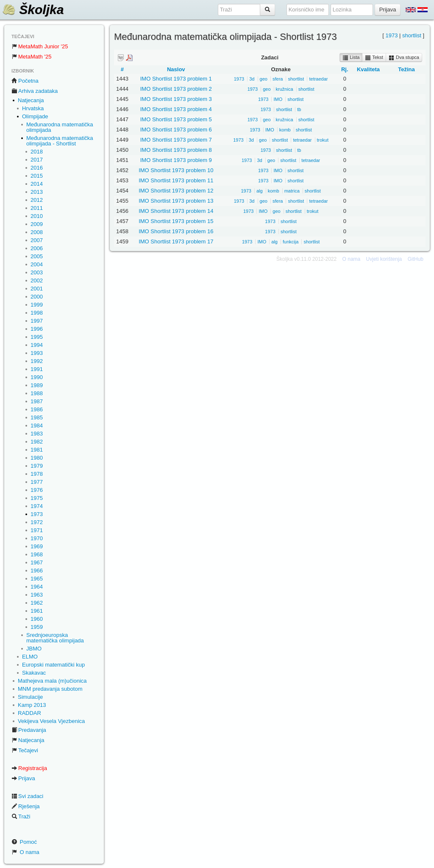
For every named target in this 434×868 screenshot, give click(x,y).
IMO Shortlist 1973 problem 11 (176, 180)
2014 (37, 184)
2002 (37, 280)
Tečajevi (25, 750)
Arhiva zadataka (35, 91)
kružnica (285, 89)
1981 (37, 450)
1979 (37, 466)
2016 (37, 168)
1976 (37, 490)
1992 (37, 361)
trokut (323, 140)
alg (260, 191)
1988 (37, 393)
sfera (278, 79)
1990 (37, 377)
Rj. (345, 69)
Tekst (374, 58)
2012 (37, 200)
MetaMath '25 (31, 57)
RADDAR (29, 713)
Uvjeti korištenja (384, 259)
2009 (37, 224)
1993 (37, 353)
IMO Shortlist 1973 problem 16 (176, 231)
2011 (37, 208)
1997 (37, 321)
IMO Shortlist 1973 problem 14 (176, 211)
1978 (37, 474)
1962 (37, 603)
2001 (37, 289)
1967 (37, 562)
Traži (21, 816)
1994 (37, 345)
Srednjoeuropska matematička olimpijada (55, 638)
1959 (37, 627)
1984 (37, 426)
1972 (37, 522)
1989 (37, 385)
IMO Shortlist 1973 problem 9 (176, 160)
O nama (25, 852)
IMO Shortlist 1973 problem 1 (176, 79)
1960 (37, 619)
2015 (37, 176)
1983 (37, 434)
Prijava (23, 778)
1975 (37, 498)
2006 (37, 248)
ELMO (30, 657)
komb (285, 130)
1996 (37, 329)
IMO (278, 99)
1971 (37, 530)
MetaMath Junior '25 (40, 46)
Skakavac (34, 673)
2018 (37, 152)
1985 (37, 417)
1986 (37, 409)
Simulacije (30, 697)
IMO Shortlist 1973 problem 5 (176, 119)
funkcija (291, 242)
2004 (37, 264)
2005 (37, 256)
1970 (37, 538)
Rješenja (26, 806)
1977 (37, 482)
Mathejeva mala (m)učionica (52, 681)
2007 (37, 240)
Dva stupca (404, 58)
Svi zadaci (27, 796)
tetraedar (318, 79)
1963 (37, 595)
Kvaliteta (368, 69)
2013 (37, 192)
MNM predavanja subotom (50, 689)
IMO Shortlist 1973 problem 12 (176, 191)
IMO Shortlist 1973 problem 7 (176, 140)
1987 (37, 401)
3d (252, 79)
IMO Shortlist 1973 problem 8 (176, 150)
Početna (25, 81)
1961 (37, 611)
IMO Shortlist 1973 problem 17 (176, 241)
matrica (292, 191)
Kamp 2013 (32, 705)
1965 (37, 579)
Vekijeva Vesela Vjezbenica (51, 721)
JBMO (34, 649)
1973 (37, 514)
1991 (37, 369)
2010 (37, 216)
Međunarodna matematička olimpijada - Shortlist (60, 141)
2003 (37, 272)
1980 (37, 458)
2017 (37, 160)
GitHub (416, 259)
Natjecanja (31, 100)
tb (299, 109)
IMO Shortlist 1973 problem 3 (176, 99)
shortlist (412, 35)
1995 (37, 337)
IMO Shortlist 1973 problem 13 (176, 201)
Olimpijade (35, 116)
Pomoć (24, 842)
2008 (37, 232)
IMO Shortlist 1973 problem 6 (176, 130)
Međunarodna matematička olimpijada (60, 127)
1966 (37, 571)
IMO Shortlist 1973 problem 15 (176, 221)
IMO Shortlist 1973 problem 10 (176, 170)
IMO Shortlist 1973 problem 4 (176, 109)
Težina (406, 69)
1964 (37, 587)
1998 (37, 313)
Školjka (33, 10)
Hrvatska (33, 108)
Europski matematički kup (53, 665)
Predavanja (29, 730)
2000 (37, 297)
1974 (37, 506)
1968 (37, 554)
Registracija (29, 768)
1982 (37, 442)
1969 (37, 546)
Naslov (176, 69)
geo (264, 79)
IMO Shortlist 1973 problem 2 (176, 89)
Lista (351, 58)
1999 (37, 305)
